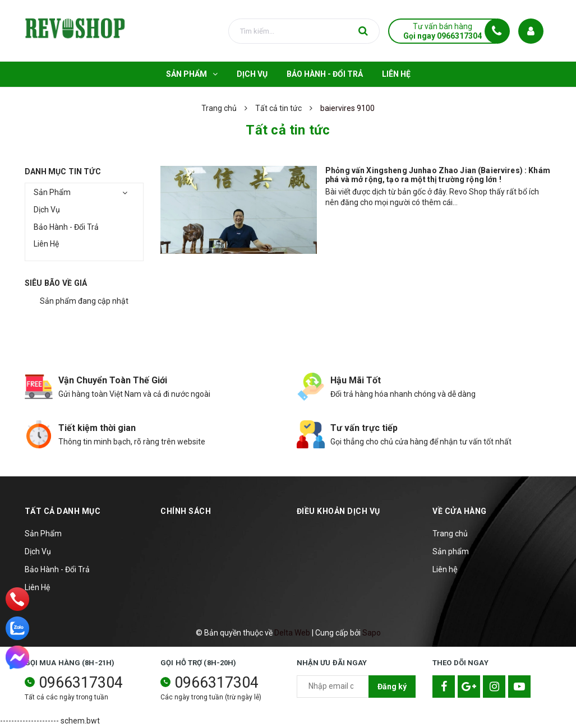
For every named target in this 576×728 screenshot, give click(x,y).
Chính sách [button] (186, 511)
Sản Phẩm (52, 192)
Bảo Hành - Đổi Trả (66, 227)
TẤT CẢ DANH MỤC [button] (63, 511)
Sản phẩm (451, 551)
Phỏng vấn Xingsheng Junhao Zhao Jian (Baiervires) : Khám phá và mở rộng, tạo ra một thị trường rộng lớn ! (438, 175)
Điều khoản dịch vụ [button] (338, 511)
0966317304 (81, 683)
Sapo (372, 633)
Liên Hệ (46, 244)
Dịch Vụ (47, 210)
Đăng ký (392, 687)
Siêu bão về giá (56, 283)
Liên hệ (445, 569)
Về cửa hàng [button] (460, 511)
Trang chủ (450, 534)
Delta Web (292, 633)
